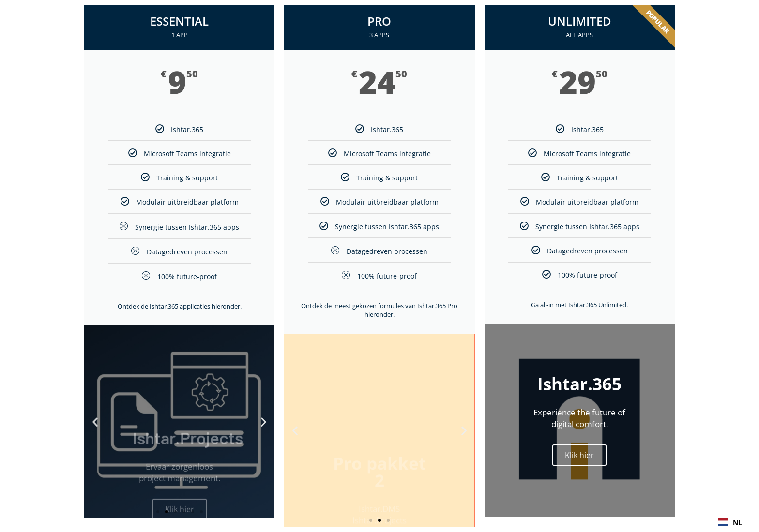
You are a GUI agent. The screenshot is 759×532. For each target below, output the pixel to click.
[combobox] (730, 522)
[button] (95, 422)
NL (730, 523)
